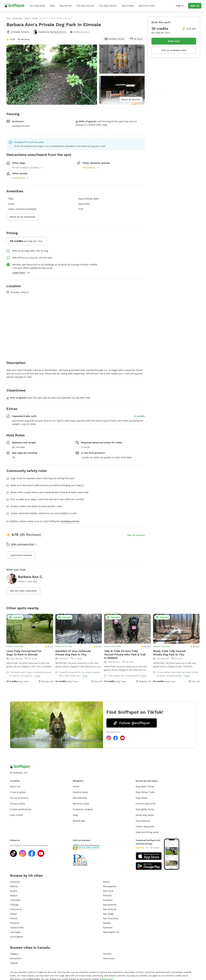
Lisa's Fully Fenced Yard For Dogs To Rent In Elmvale (24, 653)
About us (15, 786)
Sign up (195, 6)
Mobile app (79, 821)
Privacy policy (18, 804)
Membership (80, 798)
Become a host (147, 6)
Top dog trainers (108, 6)
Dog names (65, 6)
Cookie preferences (21, 809)
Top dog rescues (85, 6)
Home (76, 786)
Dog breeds (128, 6)
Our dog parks (37, 6)
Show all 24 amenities (23, 217)
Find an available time (174, 50)
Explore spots (80, 792)
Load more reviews (21, 555)
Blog (52, 6)
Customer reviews (83, 809)
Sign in (180, 6)
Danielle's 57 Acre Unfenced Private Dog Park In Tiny (73, 653)
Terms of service (19, 798)
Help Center (17, 815)
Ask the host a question (23, 591)
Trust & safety (18, 792)
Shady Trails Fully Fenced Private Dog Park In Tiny (169, 653)
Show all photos (131, 100)
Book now (174, 41)
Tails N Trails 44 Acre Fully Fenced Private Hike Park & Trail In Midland (125, 654)
